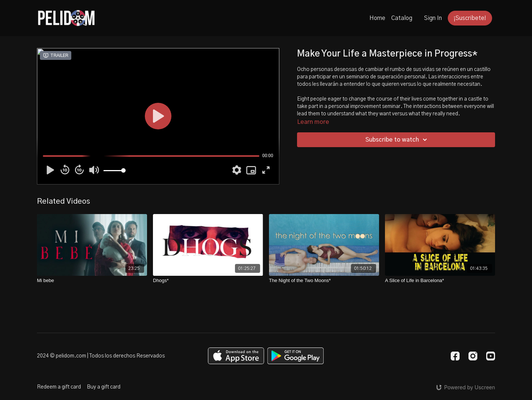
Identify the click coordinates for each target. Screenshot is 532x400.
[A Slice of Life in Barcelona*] (440, 281)
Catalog (402, 18)
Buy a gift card (104, 387)
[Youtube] (491, 356)
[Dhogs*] (208, 281)
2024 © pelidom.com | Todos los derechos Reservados (101, 356)
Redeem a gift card (59, 387)
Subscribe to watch (397, 140)
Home (377, 18)
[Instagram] (473, 356)
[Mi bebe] (92, 281)
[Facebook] (455, 356)
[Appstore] (236, 356)
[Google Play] (296, 356)
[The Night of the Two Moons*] (324, 281)
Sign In (433, 18)
